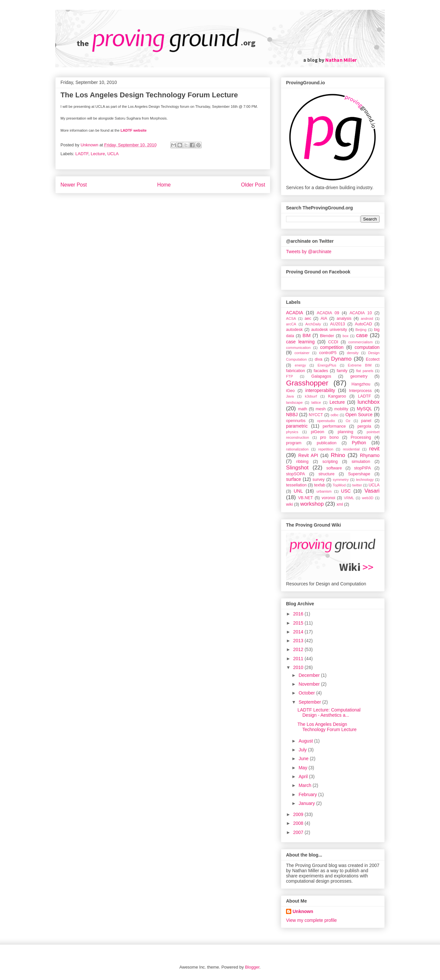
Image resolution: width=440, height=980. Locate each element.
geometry (359, 376)
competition (332, 347)
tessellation (296, 485)
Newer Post (74, 185)
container (302, 353)
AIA (324, 318)
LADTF (82, 154)
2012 (299, 649)
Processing (361, 437)
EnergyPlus (327, 365)
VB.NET (306, 498)
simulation (361, 462)
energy (300, 365)
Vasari (372, 491)
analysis (344, 318)
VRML (349, 498)
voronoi (328, 498)
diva (319, 359)
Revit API (308, 455)
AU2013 (338, 324)
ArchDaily (313, 324)
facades (321, 371)
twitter (357, 485)
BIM (306, 335)
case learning (300, 342)
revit (374, 449)
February (308, 794)
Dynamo (341, 359)
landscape (294, 402)
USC (346, 491)
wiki (289, 504)
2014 (299, 632)
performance (334, 426)
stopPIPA (363, 468)
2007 (299, 832)
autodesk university (329, 330)
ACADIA (295, 313)
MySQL (364, 409)
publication (327, 443)
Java (290, 396)
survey (319, 480)
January (307, 803)
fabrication (296, 371)
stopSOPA (296, 474)
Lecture (98, 154)
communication (298, 348)
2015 (299, 623)
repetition (326, 449)
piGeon (318, 432)
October (307, 693)
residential (351, 449)
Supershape (359, 474)
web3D (368, 498)
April (304, 776)
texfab (320, 485)
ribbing (302, 462)
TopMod (339, 485)
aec (308, 318)
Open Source (359, 415)
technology (365, 480)
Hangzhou (361, 384)
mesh (321, 409)
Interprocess (360, 391)
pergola (364, 426)
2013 (299, 641)
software (334, 468)
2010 (299, 667)
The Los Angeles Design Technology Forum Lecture (327, 727)
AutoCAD (364, 324)
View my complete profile (311, 920)
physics (292, 432)
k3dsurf (311, 396)
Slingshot (297, 468)
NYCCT (316, 415)
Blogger (252, 967)
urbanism (324, 491)
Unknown (303, 911)
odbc (334, 415)
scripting (330, 462)
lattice (316, 402)
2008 (299, 823)
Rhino (338, 455)
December (310, 675)
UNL (298, 491)
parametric (297, 426)
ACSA (291, 318)
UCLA (113, 154)
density (353, 353)
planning (346, 432)
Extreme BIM (360, 365)
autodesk (294, 330)
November (310, 684)
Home (164, 185)
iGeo (290, 391)
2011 (299, 659)
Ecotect (373, 359)
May (303, 768)
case (362, 335)
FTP (289, 376)
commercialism (360, 342)
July (303, 750)
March (305, 785)
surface (294, 479)
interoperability (320, 390)
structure (326, 474)
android (367, 318)
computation (367, 347)
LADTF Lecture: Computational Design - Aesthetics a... (329, 713)
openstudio (326, 421)
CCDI (333, 342)
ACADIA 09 (328, 313)
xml (340, 504)
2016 (299, 614)
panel (366, 421)
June (304, 759)
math (302, 409)
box (346, 336)
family (342, 371)
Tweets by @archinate (309, 252)
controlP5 (328, 353)
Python (359, 443)
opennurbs (296, 421)
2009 (299, 814)
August (306, 741)
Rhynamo (370, 455)
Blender (327, 336)
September (310, 702)
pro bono (329, 437)
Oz (348, 421)
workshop (312, 504)
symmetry (341, 480)
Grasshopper (307, 383)
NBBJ (292, 415)
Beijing (361, 330)
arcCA (291, 324)
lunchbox (369, 402)
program (294, 443)
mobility (341, 409)
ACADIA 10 (361, 313)
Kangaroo (337, 396)
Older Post (253, 185)
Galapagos (321, 376)
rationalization (297, 449)
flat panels (365, 371)
